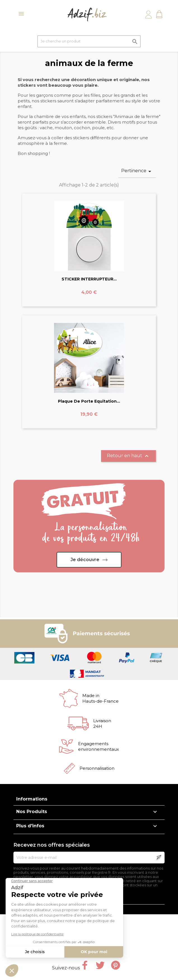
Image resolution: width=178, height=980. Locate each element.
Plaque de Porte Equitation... (89, 401)
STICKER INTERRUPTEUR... (89, 279)
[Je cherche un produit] (89, 41)
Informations (32, 799)
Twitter (100, 965)
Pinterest (116, 965)
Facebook (85, 965)
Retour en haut (128, 456)
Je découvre (85, 560)
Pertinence (137, 171)
